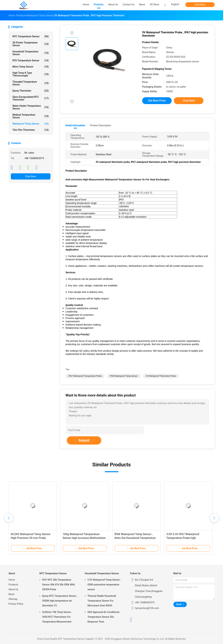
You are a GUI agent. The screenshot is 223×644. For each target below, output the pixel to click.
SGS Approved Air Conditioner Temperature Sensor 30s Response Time (104, 617)
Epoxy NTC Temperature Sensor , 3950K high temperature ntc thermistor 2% (60, 601)
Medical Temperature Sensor (31, 116)
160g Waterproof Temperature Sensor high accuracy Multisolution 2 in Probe (84, 538)
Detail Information (75, 125)
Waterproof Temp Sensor (31, 124)
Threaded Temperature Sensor (31, 83)
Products (13, 585)
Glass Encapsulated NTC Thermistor (31, 98)
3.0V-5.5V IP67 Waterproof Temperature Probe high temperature (183, 538)
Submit (84, 440)
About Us (13, 589)
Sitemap (13, 599)
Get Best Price (157, 101)
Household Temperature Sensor (31, 53)
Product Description (101, 125)
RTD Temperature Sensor (31, 60)
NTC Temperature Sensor (31, 36)
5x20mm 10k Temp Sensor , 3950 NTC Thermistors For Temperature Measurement (57, 617)
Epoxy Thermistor (31, 91)
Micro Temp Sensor (31, 67)
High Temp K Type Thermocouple (31, 74)
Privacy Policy (16, 604)
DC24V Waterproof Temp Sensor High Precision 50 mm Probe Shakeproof (31, 538)
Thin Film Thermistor (31, 130)
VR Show (155, 4)
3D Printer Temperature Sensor (31, 44)
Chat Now (200, 5)
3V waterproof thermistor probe (161, 376)
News (12, 594)
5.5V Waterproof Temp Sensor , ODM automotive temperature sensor (104, 585)
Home (12, 580)
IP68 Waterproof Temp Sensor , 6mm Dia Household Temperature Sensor (135, 538)
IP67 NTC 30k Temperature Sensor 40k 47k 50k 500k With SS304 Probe (59, 585)
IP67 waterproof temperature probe (85, 376)
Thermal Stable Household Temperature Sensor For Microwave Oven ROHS (102, 601)
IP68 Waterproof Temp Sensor (124, 376)
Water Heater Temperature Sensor (31, 107)
